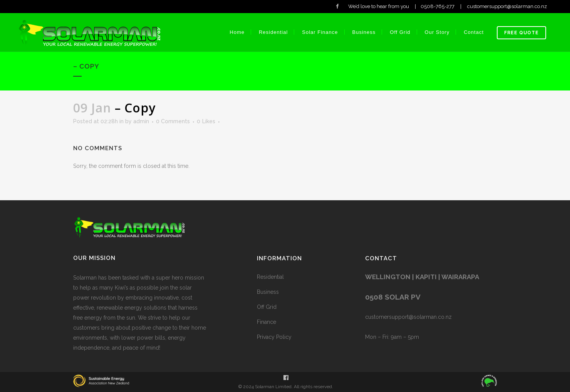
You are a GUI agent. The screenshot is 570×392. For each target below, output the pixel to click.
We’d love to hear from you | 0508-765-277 (402, 6)
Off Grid (267, 307)
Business (268, 292)
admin (141, 121)
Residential (270, 277)
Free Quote (521, 33)
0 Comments (173, 121)
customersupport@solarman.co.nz (518, 6)
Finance (267, 322)
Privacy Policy (274, 337)
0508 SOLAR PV (393, 297)
